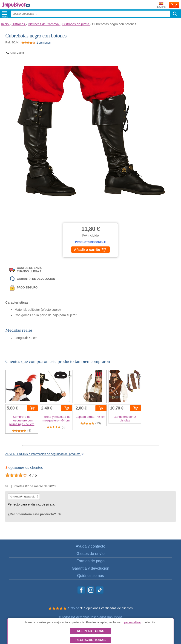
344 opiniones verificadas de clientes (106, 608)
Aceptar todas (90, 631)
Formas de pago (90, 561)
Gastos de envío (90, 554)
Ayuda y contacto (90, 546)
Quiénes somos (90, 576)
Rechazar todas (90, 640)
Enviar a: (162, 5)
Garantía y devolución (90, 568)
